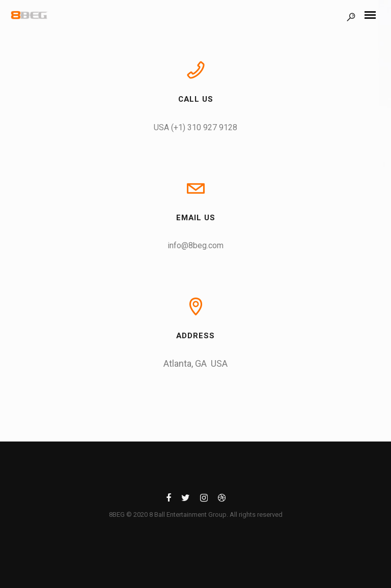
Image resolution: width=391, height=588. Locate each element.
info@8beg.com (195, 245)
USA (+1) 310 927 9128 (195, 127)
